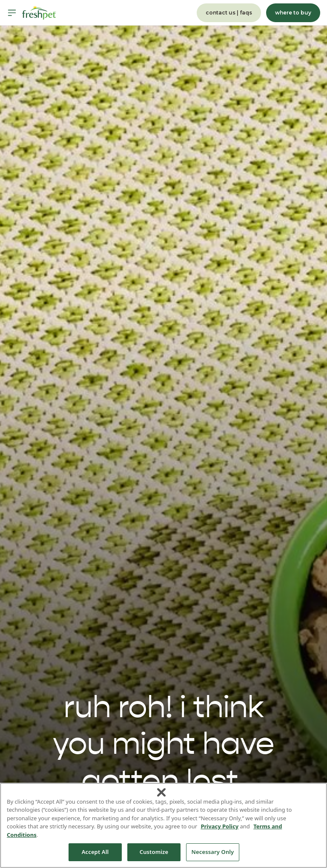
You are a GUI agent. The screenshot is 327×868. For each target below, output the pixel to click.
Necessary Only (213, 852)
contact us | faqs (229, 13)
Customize (154, 852)
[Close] (161, 792)
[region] (163, 825)
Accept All (95, 852)
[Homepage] (39, 13)
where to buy (293, 13)
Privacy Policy (219, 826)
